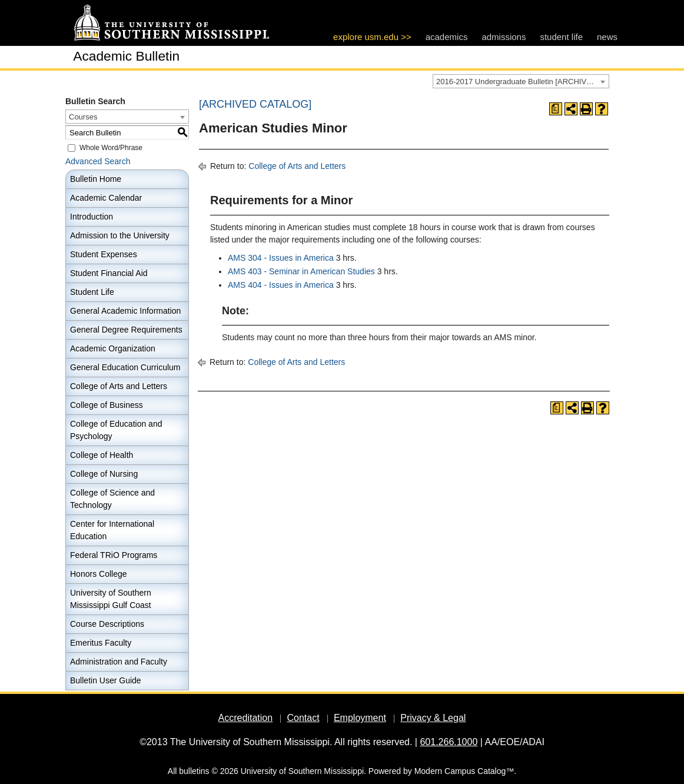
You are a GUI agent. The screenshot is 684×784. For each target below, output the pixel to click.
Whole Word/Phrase (111, 148)
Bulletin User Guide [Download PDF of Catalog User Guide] (106, 680)
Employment (360, 718)
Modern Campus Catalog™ (464, 771)
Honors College (99, 574)
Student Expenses (104, 254)
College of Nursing (104, 474)
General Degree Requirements (126, 330)
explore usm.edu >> (372, 37)
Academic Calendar (106, 198)
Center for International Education (112, 530)
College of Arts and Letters (119, 386)
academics (447, 37)
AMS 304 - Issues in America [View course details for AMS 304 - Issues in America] (281, 258)
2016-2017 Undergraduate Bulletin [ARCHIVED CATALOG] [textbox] (522, 82)
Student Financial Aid (109, 273)
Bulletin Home (96, 179)
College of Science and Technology (112, 499)
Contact (303, 718)
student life (561, 37)
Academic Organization (113, 348)
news (607, 37)
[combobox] (521, 81)
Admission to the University (120, 235)
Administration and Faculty (119, 662)
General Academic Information (125, 311)
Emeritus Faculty (101, 643)
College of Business (107, 405)
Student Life (92, 292)
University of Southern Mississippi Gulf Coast (111, 599)
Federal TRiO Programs (114, 555)
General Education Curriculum (125, 367)
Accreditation (246, 718)
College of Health (102, 455)
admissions (504, 37)
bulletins (194, 771)
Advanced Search (98, 161)
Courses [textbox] (83, 117)
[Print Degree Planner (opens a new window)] (556, 109)
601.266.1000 (449, 742)
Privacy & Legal (433, 718)
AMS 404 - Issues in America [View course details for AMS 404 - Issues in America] (281, 285)
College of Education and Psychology (116, 430)
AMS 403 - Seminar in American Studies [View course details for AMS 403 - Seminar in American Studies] (301, 271)
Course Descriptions (107, 624)
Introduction (92, 217)
